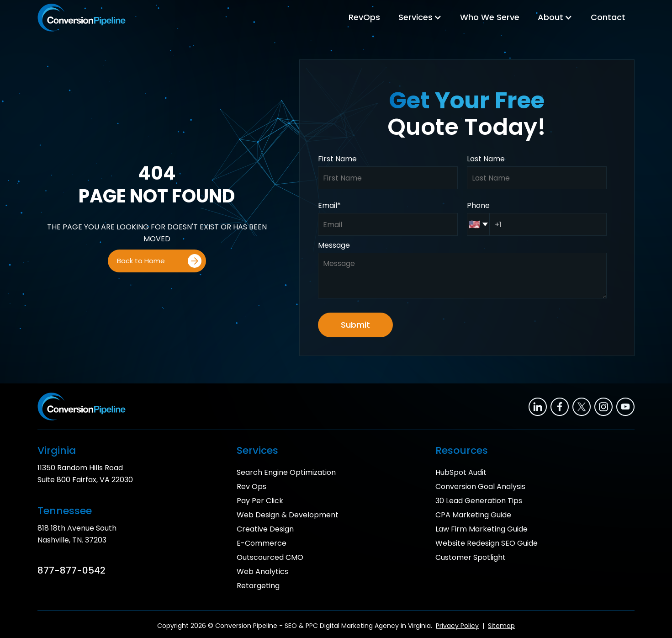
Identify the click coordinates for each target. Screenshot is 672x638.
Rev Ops (251, 486)
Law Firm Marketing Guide (482, 529)
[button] (420, 17)
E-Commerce (262, 543)
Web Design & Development (288, 515)
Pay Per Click (260, 501)
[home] (82, 18)
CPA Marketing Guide (473, 515)
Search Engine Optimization (286, 472)
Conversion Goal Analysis (480, 486)
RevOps (364, 17)
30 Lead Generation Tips (479, 501)
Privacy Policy (457, 626)
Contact (608, 17)
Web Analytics (262, 572)
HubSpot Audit (461, 472)
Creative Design (265, 529)
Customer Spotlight (471, 557)
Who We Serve (490, 17)
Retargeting (258, 586)
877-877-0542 (71, 570)
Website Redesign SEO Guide (487, 543)
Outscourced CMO (270, 557)
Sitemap (501, 626)
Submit (355, 325)
